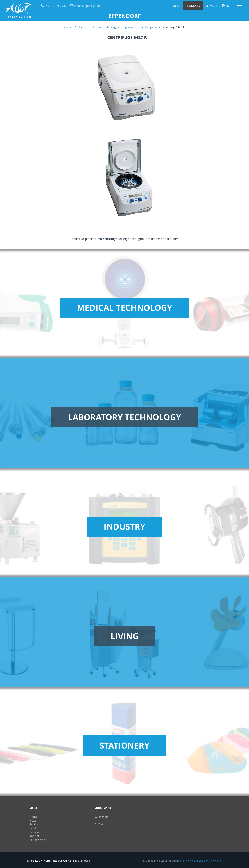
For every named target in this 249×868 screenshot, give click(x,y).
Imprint (34, 836)
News (33, 821)
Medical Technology (125, 308)
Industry (125, 527)
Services (211, 6)
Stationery (125, 746)
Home (65, 27)
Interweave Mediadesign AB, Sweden (201, 861)
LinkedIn (102, 817)
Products (193, 6)
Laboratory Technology (103, 27)
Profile (175, 6)
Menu (239, 6)
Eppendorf (128, 27)
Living (125, 636)
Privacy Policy (38, 840)
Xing (99, 823)
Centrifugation (149, 27)
